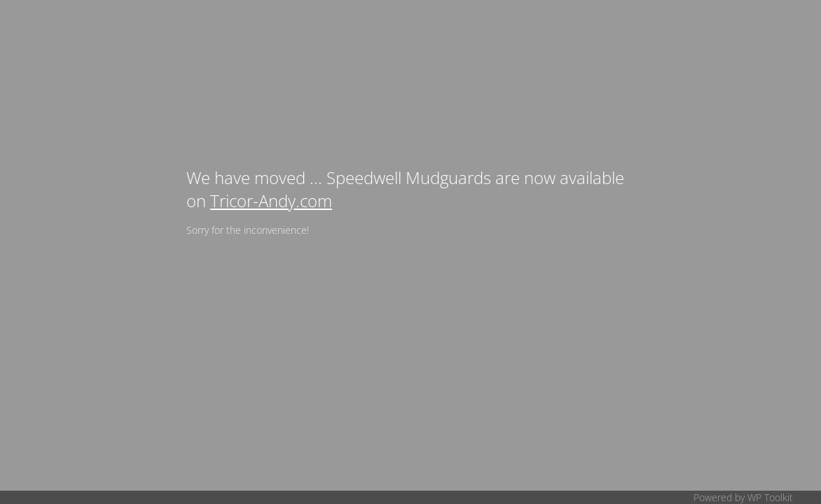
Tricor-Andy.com (271, 201)
